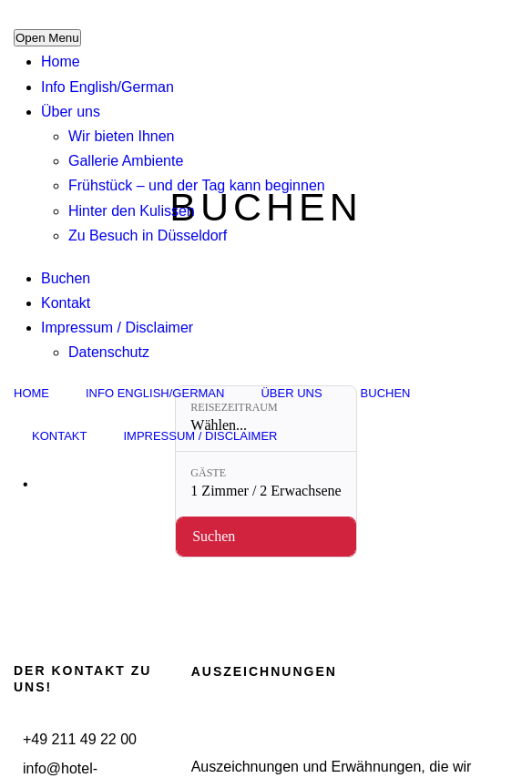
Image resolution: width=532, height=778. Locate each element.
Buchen (66, 278)
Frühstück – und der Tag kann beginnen (197, 185)
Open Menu (47, 38)
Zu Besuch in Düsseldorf (148, 235)
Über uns (71, 112)
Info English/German (107, 87)
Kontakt (66, 303)
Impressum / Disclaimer (117, 328)
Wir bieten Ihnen (122, 136)
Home (61, 61)
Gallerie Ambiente (126, 161)
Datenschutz (109, 352)
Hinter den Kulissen (132, 211)
